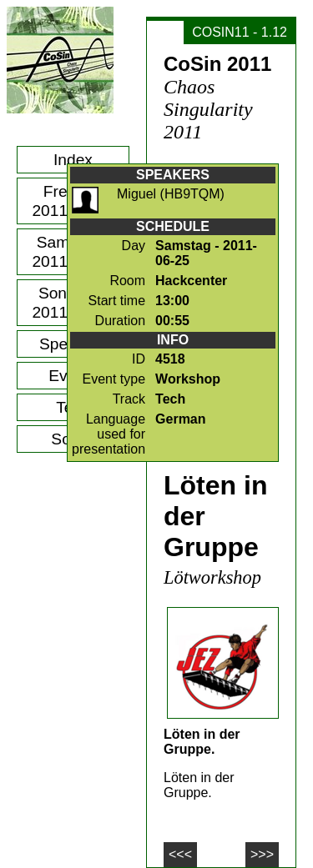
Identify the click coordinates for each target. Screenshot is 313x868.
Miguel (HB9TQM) (171, 194)
